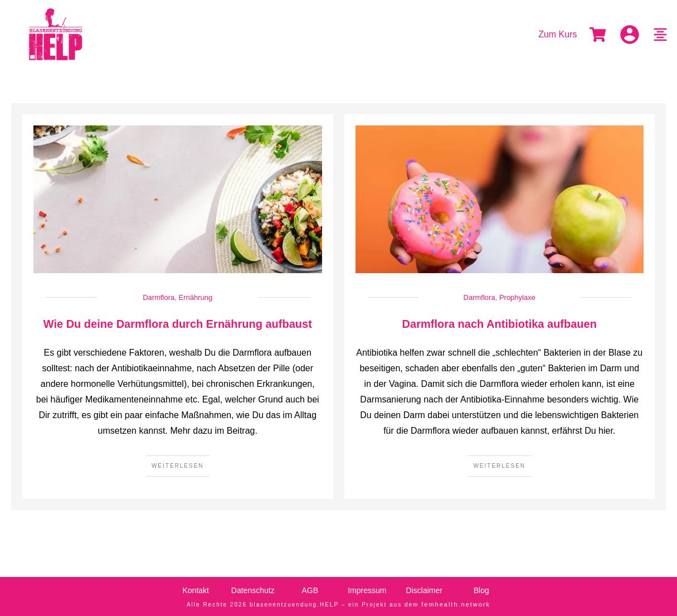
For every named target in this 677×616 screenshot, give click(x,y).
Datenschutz (253, 590)
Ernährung (196, 297)
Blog (481, 590)
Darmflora (159, 297)
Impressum (367, 590)
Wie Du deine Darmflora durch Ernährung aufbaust (178, 324)
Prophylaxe (517, 297)
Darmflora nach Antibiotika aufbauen (500, 324)
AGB (310, 590)
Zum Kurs (557, 34)
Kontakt (196, 590)
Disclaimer (424, 590)
